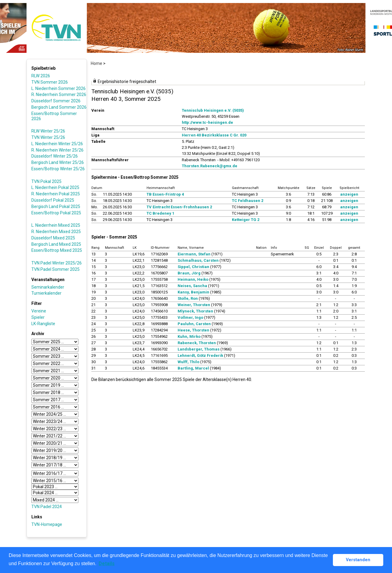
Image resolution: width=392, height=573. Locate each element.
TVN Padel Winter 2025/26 (57, 263)
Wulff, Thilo (188, 362)
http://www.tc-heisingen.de (207, 122)
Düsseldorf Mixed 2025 (53, 238)
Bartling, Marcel (193, 368)
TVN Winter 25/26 (48, 137)
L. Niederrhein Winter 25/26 (57, 144)
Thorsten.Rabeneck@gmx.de (210, 166)
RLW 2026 (41, 76)
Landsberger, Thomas (199, 349)
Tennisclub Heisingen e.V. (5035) (213, 110)
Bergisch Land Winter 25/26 (58, 162)
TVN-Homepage (47, 524)
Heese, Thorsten (193, 330)
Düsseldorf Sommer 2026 (56, 101)
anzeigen (349, 194)
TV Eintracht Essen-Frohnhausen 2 (179, 207)
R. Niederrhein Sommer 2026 (59, 94)
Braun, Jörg (189, 273)
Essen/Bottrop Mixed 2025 (57, 250)
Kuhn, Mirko (189, 336)
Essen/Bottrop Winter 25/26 (58, 169)
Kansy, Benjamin (193, 292)
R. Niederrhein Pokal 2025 (56, 194)
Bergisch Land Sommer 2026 (59, 107)
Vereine (39, 311)
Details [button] (107, 563)
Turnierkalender (46, 293)
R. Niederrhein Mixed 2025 (56, 232)
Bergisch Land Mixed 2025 (56, 244)
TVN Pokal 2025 (46, 181)
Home (96, 63)
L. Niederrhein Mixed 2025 (56, 225)
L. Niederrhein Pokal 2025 (55, 187)
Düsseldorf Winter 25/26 (55, 156)
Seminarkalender (48, 287)
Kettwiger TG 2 (246, 220)
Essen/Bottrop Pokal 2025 (56, 213)
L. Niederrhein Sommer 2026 (58, 88)
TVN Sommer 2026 (50, 82)
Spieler (38, 317)
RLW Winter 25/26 (48, 131)
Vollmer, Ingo (190, 317)
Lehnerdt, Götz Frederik (200, 355)
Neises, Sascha (192, 286)
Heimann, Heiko (193, 279)
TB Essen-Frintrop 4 (165, 194)
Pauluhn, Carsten (194, 324)
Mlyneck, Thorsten (195, 311)
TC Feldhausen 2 (248, 201)
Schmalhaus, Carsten (198, 260)
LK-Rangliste (43, 324)
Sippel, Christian (193, 267)
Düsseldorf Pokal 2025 (53, 200)
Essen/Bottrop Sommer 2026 (54, 116)
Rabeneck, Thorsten (197, 343)
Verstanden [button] (358, 560)
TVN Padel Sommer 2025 (55, 269)
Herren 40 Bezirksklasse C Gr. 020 (214, 135)
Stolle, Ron (188, 298)
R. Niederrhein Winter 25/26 (57, 150)
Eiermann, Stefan (194, 254)
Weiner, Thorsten (194, 305)
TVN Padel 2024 (47, 507)
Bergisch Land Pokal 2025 (56, 206)
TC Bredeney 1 (160, 213)
